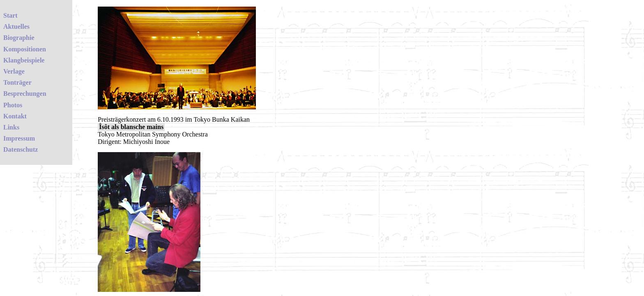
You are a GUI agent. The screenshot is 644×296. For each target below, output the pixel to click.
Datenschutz (21, 149)
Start (10, 15)
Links (11, 127)
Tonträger (17, 82)
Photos (13, 105)
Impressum (19, 138)
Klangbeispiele (24, 60)
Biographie (19, 38)
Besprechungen (25, 94)
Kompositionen (25, 49)
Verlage (14, 71)
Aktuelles (16, 27)
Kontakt (15, 116)
